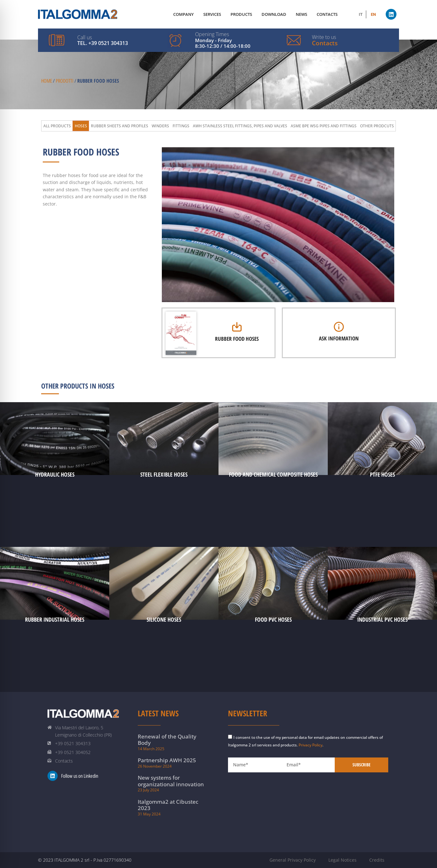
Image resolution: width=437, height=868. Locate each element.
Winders (160, 126)
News (301, 14)
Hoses (81, 126)
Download (274, 14)
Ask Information (339, 338)
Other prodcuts (377, 126)
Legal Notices (342, 860)
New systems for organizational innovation (171, 781)
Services (212, 14)
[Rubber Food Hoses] (237, 327)
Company (184, 14)
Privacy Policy (310, 745)
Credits (377, 860)
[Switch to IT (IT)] (361, 14)
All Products (57, 126)
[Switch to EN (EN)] (373, 14)
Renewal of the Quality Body (167, 740)
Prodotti (65, 81)
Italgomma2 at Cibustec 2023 (168, 805)
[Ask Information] (339, 327)
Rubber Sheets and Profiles (120, 126)
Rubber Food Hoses (237, 339)
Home (47, 81)
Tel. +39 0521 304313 (103, 43)
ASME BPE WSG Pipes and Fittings (324, 126)
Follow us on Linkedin (80, 776)
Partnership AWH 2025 (167, 760)
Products (241, 14)
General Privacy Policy (293, 860)
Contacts (325, 43)
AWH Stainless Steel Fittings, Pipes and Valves (240, 126)
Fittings (181, 126)
